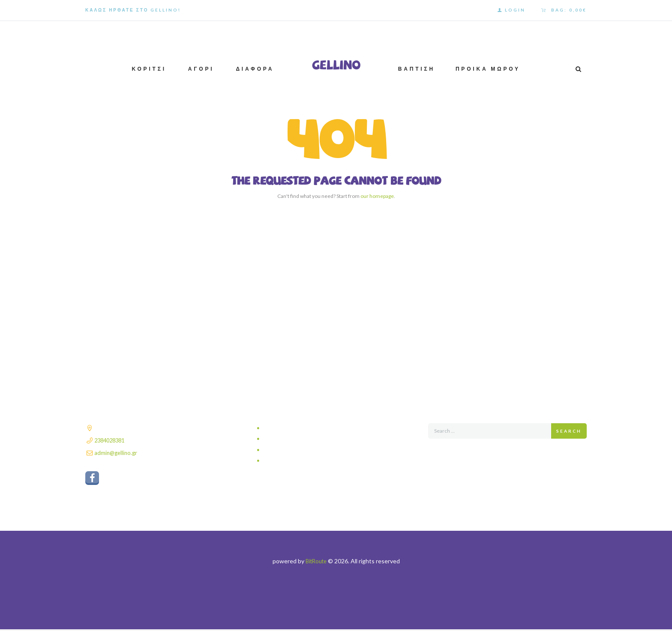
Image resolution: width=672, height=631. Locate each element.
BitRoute (316, 563)
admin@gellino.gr (117, 453)
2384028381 (111, 440)
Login (515, 10)
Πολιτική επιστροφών (292, 461)
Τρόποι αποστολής (289, 439)
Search (569, 431)
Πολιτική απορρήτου (291, 428)
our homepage (377, 196)
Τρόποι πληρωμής (288, 450)
